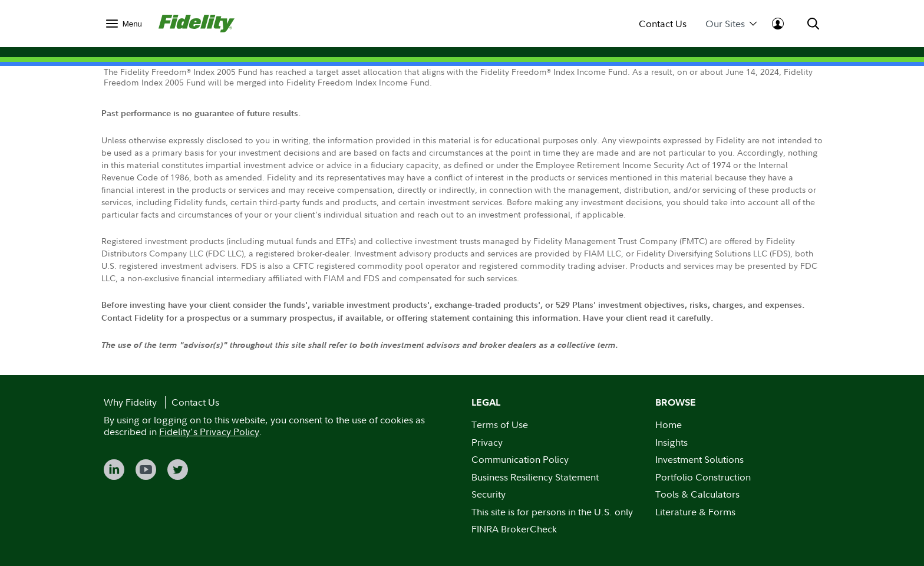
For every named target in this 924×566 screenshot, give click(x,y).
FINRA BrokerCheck (514, 529)
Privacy (487, 442)
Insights (671, 442)
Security (489, 494)
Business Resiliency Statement (535, 477)
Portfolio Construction (703, 477)
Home (669, 424)
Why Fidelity (130, 402)
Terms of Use (500, 424)
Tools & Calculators (697, 494)
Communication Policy (520, 459)
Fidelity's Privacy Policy (209, 432)
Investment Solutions (699, 459)
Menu (132, 24)
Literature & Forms (695, 512)
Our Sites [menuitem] (731, 24)
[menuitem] (124, 23)
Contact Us (663, 24)
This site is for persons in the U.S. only (552, 512)
